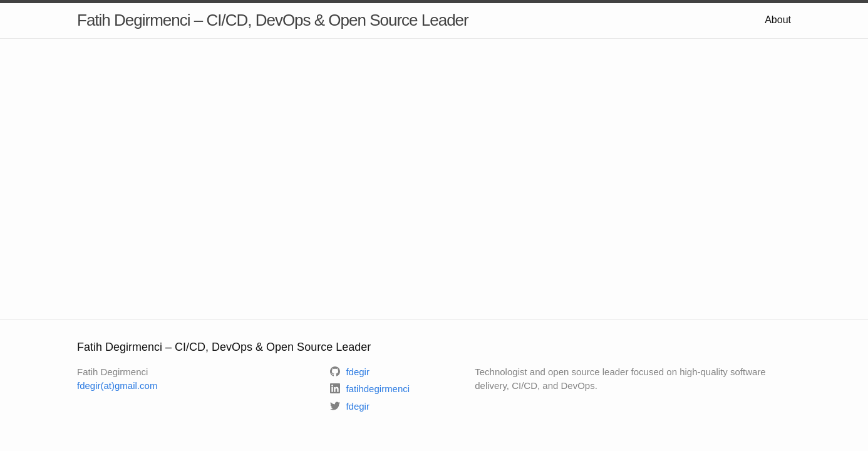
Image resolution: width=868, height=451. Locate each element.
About (778, 20)
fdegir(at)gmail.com (117, 386)
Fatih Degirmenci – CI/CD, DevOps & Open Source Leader (273, 20)
